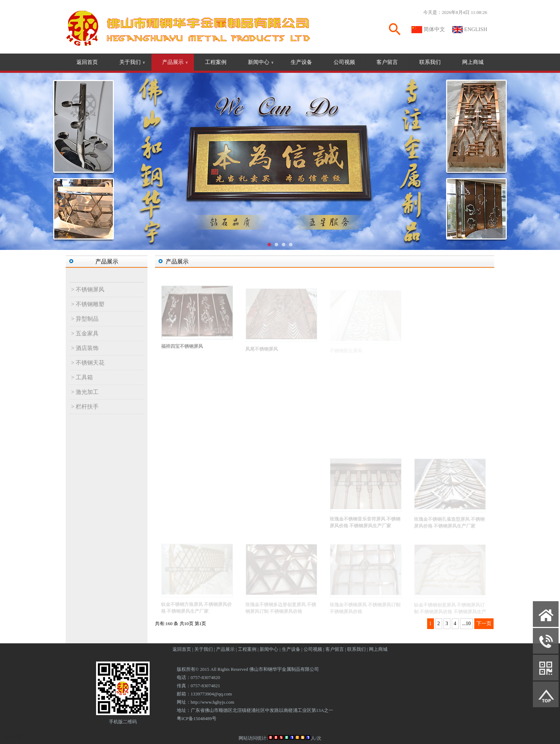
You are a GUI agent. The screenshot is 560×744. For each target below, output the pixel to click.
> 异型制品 (85, 324)
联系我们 (430, 62)
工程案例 (216, 62)
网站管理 (13, 737)
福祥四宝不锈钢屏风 (182, 351)
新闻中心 (261, 62)
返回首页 (87, 62)
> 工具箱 (82, 382)
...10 (467, 624)
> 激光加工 (85, 397)
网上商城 (473, 62)
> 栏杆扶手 (85, 411)
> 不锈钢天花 (88, 368)
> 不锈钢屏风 (88, 294)
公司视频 (344, 62)
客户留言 (387, 62)
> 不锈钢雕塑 (88, 309)
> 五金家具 (85, 338)
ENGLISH (476, 29)
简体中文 (434, 29)
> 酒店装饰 (85, 353)
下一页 (484, 624)
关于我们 (132, 62)
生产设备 (301, 62)
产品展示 (175, 62)
